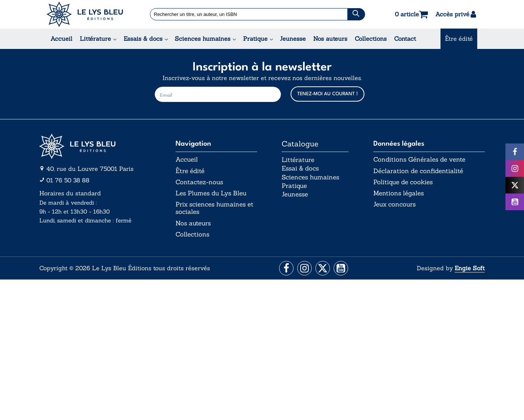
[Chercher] (356, 14)
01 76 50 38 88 (68, 180)
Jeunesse (293, 39)
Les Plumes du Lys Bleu (214, 195)
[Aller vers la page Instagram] (304, 273)
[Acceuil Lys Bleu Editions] (85, 14)
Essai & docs (302, 171)
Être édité (459, 39)
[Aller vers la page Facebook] (285, 273)
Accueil (61, 39)
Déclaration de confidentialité (420, 172)
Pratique (255, 39)
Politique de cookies (405, 183)
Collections (371, 39)
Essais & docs (143, 39)
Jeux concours (396, 207)
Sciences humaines (203, 39)
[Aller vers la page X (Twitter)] (323, 273)
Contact (405, 39)
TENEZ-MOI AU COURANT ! (327, 94)
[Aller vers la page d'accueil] (95, 146)
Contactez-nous (200, 183)
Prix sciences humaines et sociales (213, 211)
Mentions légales (400, 195)
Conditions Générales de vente (423, 160)
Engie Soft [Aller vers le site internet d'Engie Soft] (470, 272)
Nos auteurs (330, 39)
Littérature (95, 39)
